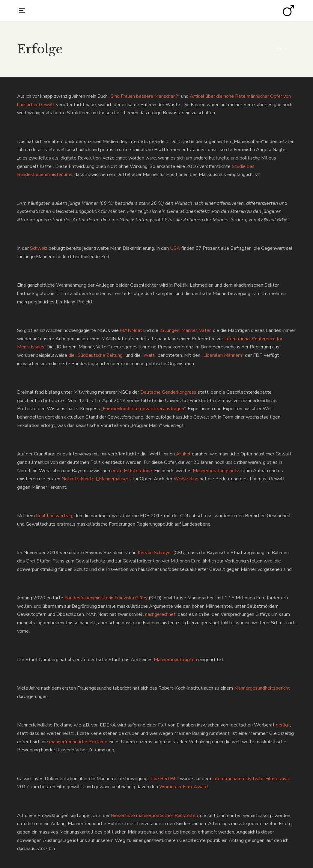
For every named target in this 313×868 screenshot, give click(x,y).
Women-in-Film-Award (183, 787)
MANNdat (131, 330)
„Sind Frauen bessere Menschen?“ (144, 96)
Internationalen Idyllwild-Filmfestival (251, 779)
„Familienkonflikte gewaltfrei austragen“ (143, 409)
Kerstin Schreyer (155, 553)
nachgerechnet (160, 614)
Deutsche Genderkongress (168, 392)
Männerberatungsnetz (216, 471)
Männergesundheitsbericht (262, 688)
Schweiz (39, 248)
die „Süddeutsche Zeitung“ (96, 355)
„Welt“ (149, 355)
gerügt (283, 725)
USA (175, 248)
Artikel (183, 454)
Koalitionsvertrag (54, 516)
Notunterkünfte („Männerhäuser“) (97, 479)
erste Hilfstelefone (132, 471)
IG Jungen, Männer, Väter (185, 330)
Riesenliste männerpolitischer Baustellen (154, 816)
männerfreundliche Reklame (78, 742)
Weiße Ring (186, 479)
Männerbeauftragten (175, 660)
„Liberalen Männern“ (223, 355)
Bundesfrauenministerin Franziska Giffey (106, 598)
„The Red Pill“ (164, 779)
